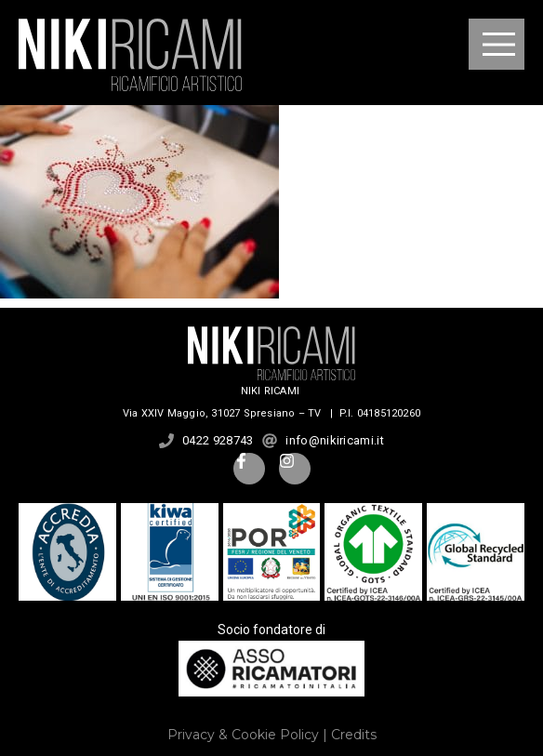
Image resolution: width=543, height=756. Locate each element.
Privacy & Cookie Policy (243, 735)
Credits (354, 735)
